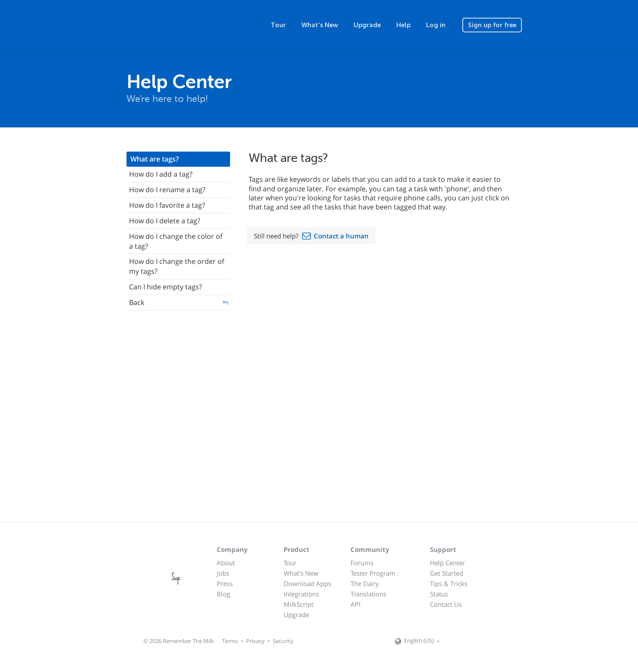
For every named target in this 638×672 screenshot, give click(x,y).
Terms (230, 641)
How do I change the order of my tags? (177, 266)
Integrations (301, 594)
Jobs (223, 573)
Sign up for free (492, 25)
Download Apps (307, 583)
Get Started (447, 573)
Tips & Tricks (449, 583)
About (226, 563)
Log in (436, 25)
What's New (320, 25)
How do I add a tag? (161, 174)
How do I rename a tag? (167, 190)
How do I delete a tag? (165, 221)
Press (225, 583)
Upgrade (367, 25)
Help (403, 25)
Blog (223, 594)
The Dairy (365, 583)
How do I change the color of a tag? (176, 241)
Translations (368, 594)
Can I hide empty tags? (166, 287)
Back (137, 302)
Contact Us (446, 604)
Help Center (447, 563)
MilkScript (298, 604)
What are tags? (155, 159)
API (355, 604)
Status (439, 594)
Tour (278, 25)
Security (283, 641)
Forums (362, 563)
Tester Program (373, 573)
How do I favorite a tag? (167, 205)
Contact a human (341, 236)
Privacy (255, 641)
